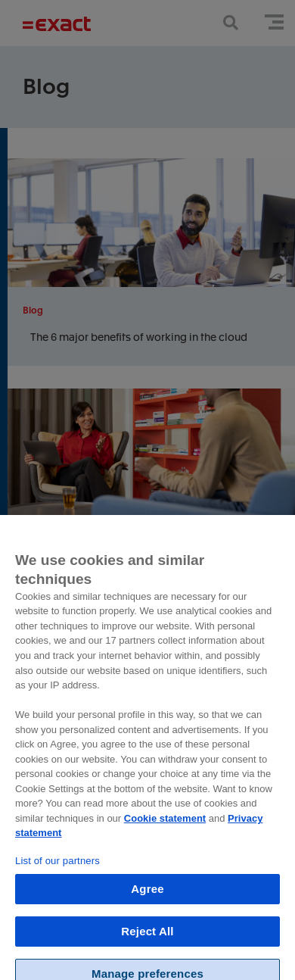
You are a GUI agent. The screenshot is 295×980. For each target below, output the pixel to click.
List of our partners (57, 869)
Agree (147, 897)
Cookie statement (165, 826)
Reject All (147, 939)
